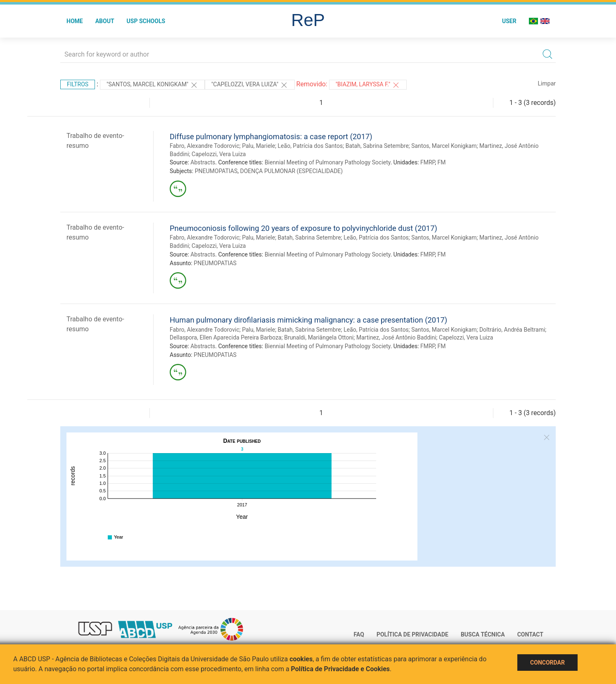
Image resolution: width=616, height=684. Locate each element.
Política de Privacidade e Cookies (341, 669)
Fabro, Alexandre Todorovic (205, 146)
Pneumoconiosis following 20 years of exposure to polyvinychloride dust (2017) (303, 228)
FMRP (428, 162)
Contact (530, 634)
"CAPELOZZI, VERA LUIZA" (250, 85)
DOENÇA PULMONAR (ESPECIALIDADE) (291, 171)
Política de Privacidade (412, 634)
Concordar (547, 663)
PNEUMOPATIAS (216, 171)
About (105, 21)
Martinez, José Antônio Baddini (396, 337)
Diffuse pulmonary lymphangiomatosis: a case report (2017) (271, 137)
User (509, 21)
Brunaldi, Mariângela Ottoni (319, 337)
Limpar (547, 83)
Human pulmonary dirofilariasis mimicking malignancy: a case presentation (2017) (308, 320)
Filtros (78, 84)
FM (441, 162)
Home (75, 21)
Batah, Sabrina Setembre (377, 146)
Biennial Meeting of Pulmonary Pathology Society (328, 162)
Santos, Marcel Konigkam (444, 146)
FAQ (359, 634)
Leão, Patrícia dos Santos (310, 146)
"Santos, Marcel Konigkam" (152, 85)
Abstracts (203, 162)
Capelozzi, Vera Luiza (219, 154)
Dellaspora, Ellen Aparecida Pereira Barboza (226, 337)
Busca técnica (483, 634)
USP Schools (146, 21)
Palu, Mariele (258, 146)
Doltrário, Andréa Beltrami (512, 330)
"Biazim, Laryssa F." (368, 85)
